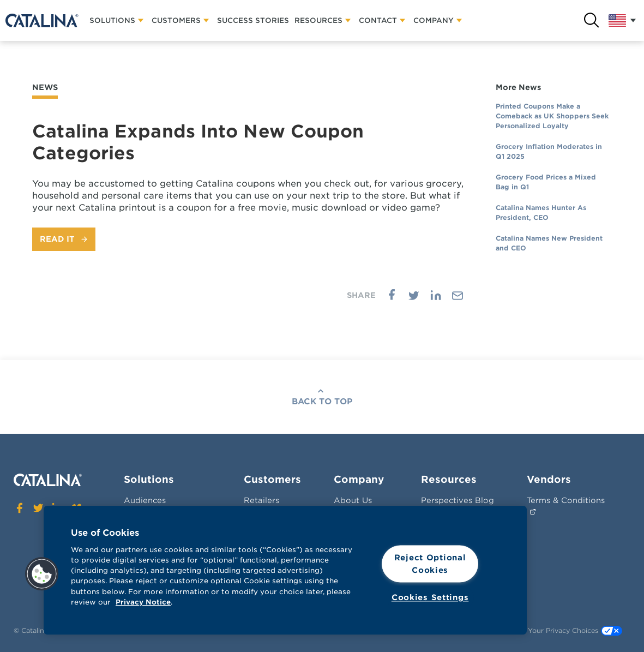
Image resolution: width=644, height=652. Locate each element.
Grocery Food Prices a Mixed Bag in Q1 (546, 182)
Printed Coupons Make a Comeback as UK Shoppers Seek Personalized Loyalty (552, 116)
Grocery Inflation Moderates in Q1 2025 (549, 151)
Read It (57, 239)
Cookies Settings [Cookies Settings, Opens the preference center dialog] (430, 598)
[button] (42, 574)
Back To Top (322, 402)
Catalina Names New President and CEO (549, 243)
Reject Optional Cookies (430, 564)
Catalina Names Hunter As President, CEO (541, 213)
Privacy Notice (143, 602)
